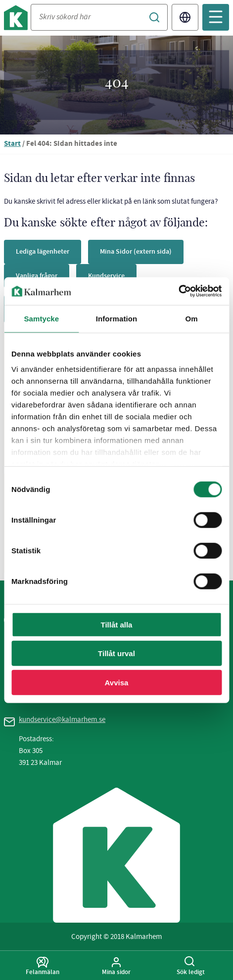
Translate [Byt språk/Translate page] (185, 17)
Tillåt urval (116, 653)
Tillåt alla (117, 624)
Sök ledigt (190, 966)
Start (12, 144)
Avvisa (117, 682)
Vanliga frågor (37, 276)
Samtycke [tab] (41, 318)
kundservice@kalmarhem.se (62, 719)
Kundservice (106, 276)
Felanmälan (43, 966)
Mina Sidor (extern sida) (136, 251)
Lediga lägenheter (43, 251)
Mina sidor (117, 966)
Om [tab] (192, 318)
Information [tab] (117, 318)
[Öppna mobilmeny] (216, 17)
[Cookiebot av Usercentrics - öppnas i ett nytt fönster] (178, 291)
